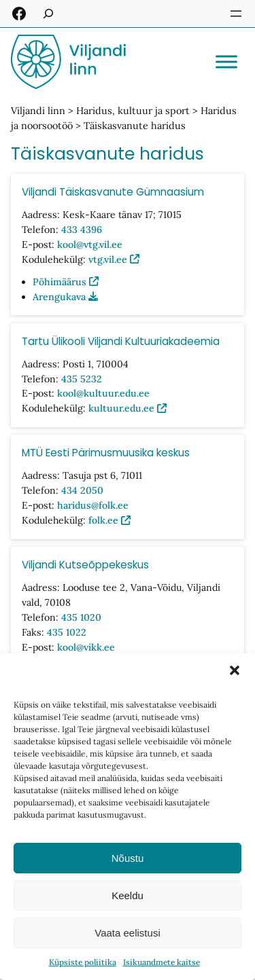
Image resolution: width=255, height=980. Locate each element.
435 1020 (81, 617)
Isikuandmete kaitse (161, 962)
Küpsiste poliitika (83, 962)
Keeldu (128, 895)
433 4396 (82, 230)
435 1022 (67, 632)
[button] (235, 670)
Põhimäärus (60, 282)
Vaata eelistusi (127, 933)
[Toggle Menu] (226, 61)
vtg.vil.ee (108, 259)
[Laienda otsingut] (48, 14)
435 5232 (82, 379)
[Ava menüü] (236, 14)
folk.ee (103, 520)
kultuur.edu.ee (121, 409)
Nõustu (128, 858)
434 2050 (82, 491)
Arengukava (59, 297)
